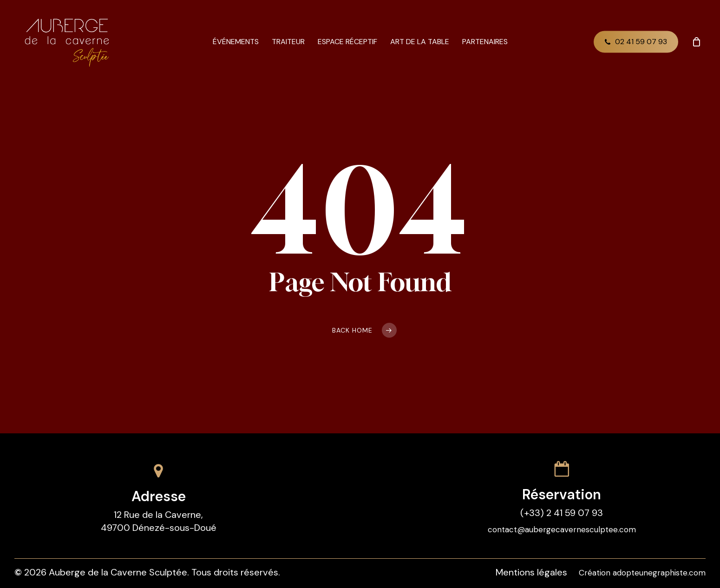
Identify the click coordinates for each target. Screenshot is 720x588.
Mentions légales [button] (531, 572)
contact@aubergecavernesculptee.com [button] (562, 529)
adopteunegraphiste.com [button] (659, 573)
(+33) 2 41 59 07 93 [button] (562, 513)
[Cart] (696, 42)
